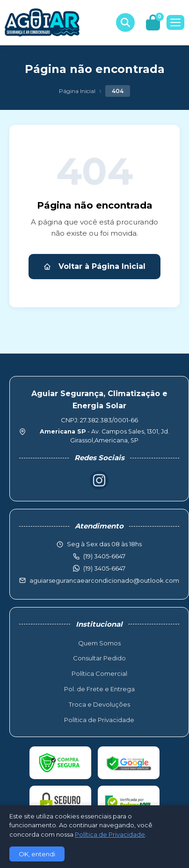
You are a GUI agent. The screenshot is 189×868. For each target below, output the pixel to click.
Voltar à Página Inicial (94, 266)
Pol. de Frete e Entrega (99, 689)
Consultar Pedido (99, 658)
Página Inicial (77, 91)
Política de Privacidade (99, 720)
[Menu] (175, 22)
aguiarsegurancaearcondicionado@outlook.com (104, 580)
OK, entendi (37, 854)
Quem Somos (99, 643)
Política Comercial (99, 673)
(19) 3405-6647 (104, 568)
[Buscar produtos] (125, 22)
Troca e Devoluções (99, 704)
